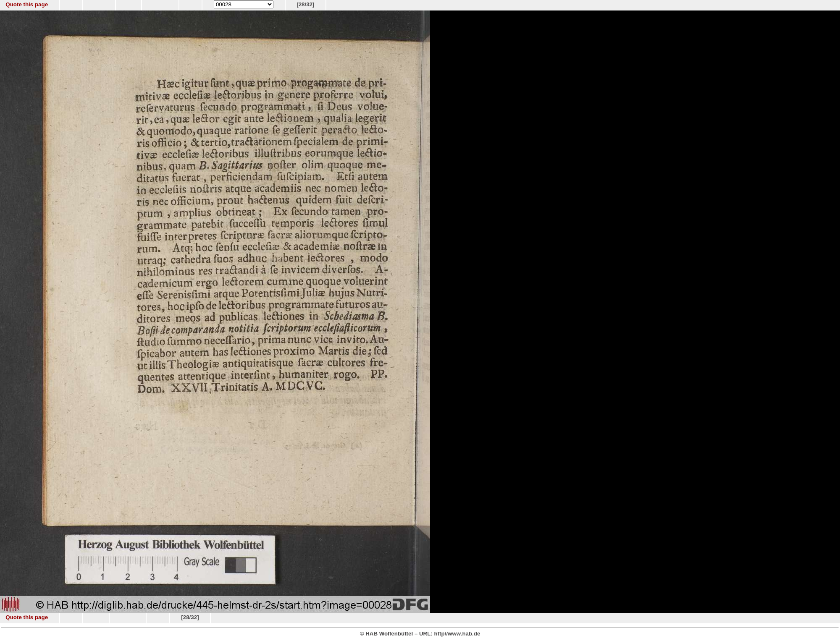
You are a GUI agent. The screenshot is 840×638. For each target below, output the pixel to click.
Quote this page (27, 4)
